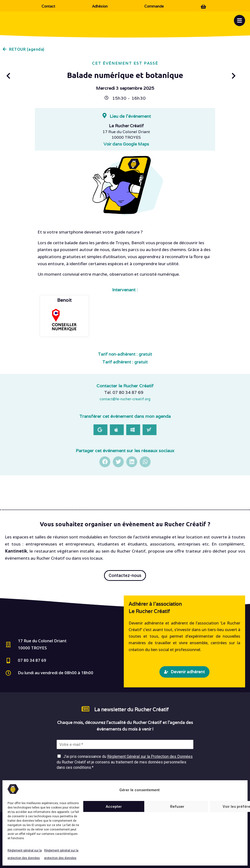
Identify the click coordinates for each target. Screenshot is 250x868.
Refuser (177, 807)
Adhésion (100, 6)
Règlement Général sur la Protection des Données (150, 756)
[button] (100, 430)
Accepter (114, 807)
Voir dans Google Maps (126, 144)
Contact (48, 6)
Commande (154, 6)
